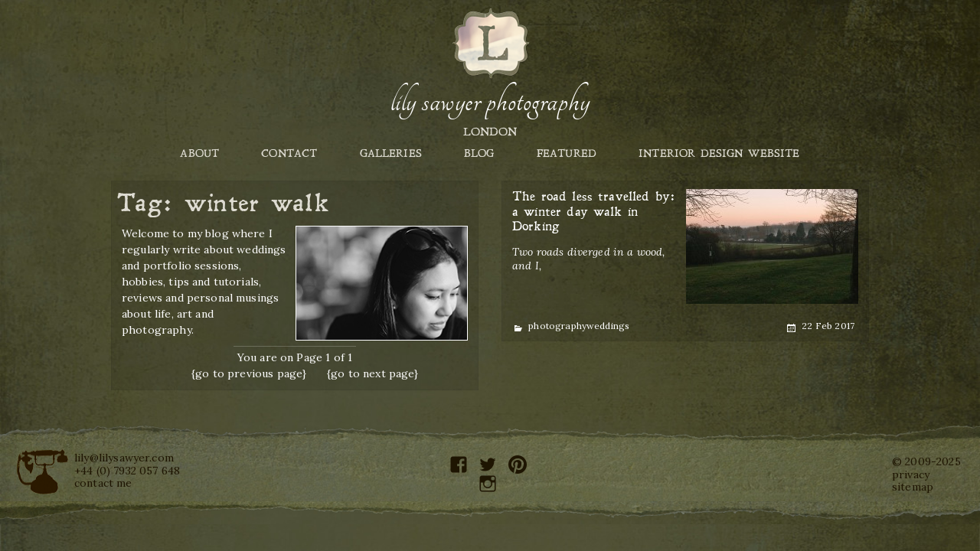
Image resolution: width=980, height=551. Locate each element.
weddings (608, 326)
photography (557, 326)
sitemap (913, 487)
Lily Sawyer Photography (490, 102)
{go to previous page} (249, 373)
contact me (103, 483)
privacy (911, 474)
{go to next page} (373, 373)
